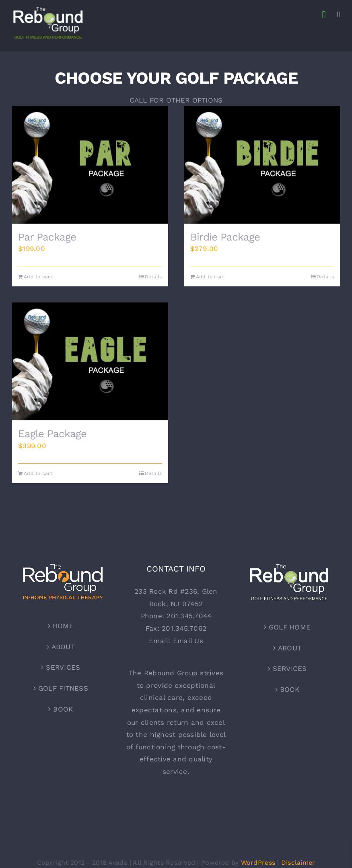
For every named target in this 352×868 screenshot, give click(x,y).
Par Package (47, 237)
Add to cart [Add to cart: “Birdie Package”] (210, 277)
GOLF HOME (290, 627)
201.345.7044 (189, 616)
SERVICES (63, 668)
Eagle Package (52, 434)
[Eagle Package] (90, 362)
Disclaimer (298, 863)
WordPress (258, 863)
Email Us (188, 641)
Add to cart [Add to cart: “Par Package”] (38, 277)
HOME (63, 626)
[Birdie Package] (262, 165)
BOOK (63, 709)
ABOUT (63, 647)
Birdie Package (225, 237)
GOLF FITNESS (63, 688)
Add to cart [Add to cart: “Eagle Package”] (38, 474)
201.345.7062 (184, 628)
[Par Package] (90, 165)
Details (153, 277)
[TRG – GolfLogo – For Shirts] (48, 9)
